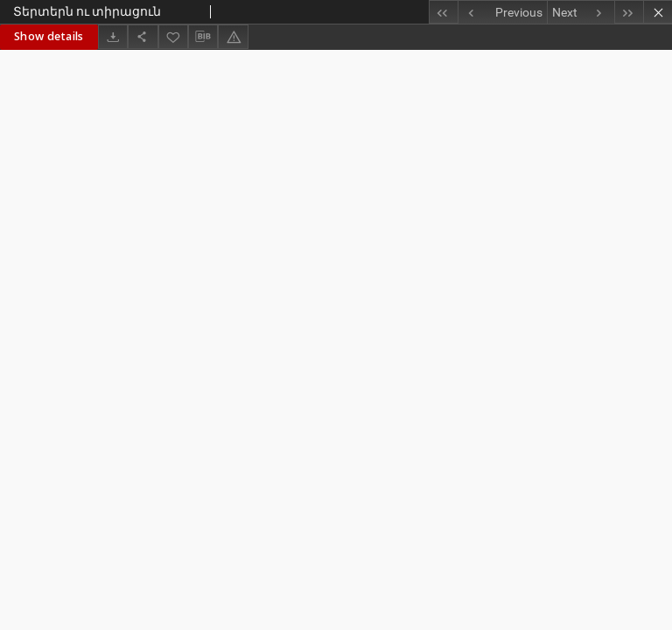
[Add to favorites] (173, 36)
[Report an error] (233, 36)
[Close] (658, 12)
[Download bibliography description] (203, 37)
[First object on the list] (443, 12)
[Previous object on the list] (502, 12)
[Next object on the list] (581, 12)
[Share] (143, 36)
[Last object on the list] (629, 12)
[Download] (113, 36)
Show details (49, 36)
